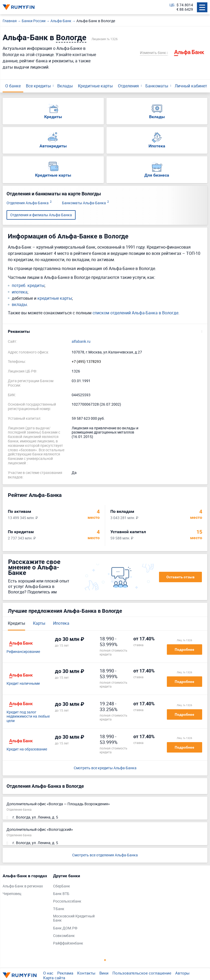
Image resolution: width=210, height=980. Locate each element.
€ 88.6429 (185, 10)
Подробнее (185, 650)
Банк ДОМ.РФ (65, 928)
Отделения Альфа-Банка (29, 203)
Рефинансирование (23, 652)
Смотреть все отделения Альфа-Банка (105, 855)
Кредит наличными (23, 684)
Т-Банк (59, 909)
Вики (104, 973)
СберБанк (62, 886)
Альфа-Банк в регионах (23, 886)
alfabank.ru (81, 342)
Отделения (128, 86)
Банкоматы (157, 86)
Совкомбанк (64, 936)
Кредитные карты (95, 86)
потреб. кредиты (28, 285)
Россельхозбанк (67, 901)
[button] (105, 332)
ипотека (20, 292)
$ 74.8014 (185, 5)
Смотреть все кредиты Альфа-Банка (105, 768)
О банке (13, 86)
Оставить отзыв (180, 577)
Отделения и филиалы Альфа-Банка (41, 215)
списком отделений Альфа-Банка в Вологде (135, 313)
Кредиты (16, 623)
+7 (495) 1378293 (86, 362)
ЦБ (172, 5)
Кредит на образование (27, 749)
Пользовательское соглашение (142, 973)
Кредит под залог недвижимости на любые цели (28, 717)
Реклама (65, 973)
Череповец (12, 894)
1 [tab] (105, 960)
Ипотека (61, 623)
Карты (39, 623)
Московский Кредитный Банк (74, 918)
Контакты (86, 973)
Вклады (65, 86)
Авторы (182, 973)
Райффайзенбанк (68, 943)
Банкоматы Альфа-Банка (85, 203)
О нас (48, 973)
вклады (19, 305)
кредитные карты (55, 298)
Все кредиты (38, 86)
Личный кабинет (191, 86)
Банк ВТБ (61, 894)
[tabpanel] (25, 886)
